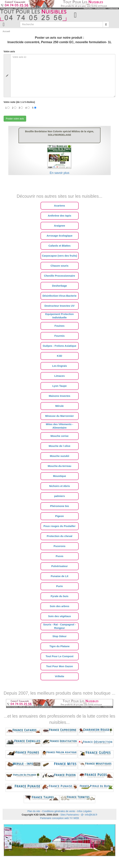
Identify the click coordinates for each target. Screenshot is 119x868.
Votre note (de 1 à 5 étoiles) (19, 102)
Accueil (6, 31)
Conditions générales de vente (59, 811)
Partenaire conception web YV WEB (60, 818)
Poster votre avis (15, 119)
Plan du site (34, 811)
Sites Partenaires (70, 815)
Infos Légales (84, 811)
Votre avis (9, 51)
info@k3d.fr (91, 815)
